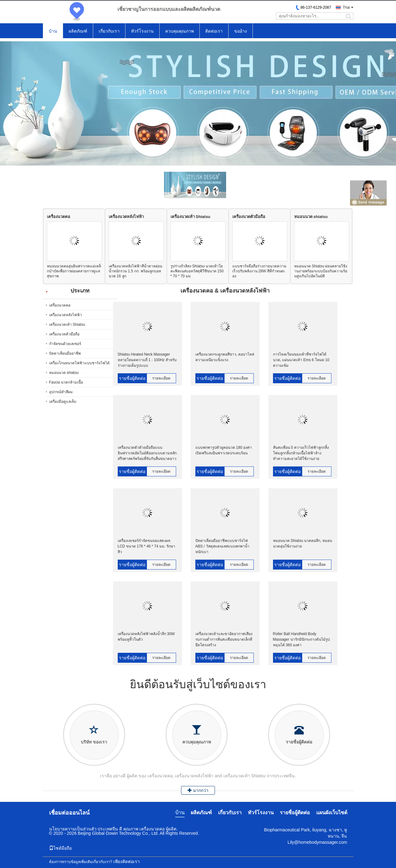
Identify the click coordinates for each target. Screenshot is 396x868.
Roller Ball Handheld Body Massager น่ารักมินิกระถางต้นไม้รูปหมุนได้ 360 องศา (301, 639)
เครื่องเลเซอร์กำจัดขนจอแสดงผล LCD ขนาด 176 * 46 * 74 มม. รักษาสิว (146, 546)
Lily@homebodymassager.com (317, 842)
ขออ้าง (241, 31)
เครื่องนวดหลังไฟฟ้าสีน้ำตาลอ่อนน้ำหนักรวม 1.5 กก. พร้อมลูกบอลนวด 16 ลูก (135, 271)
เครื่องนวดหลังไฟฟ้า (126, 217)
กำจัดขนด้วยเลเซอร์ (65, 344)
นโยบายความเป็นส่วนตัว (73, 829)
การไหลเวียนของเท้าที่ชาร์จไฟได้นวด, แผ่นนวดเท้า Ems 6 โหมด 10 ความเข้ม (301, 360)
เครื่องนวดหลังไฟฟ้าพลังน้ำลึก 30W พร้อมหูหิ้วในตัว (146, 637)
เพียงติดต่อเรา (127, 861)
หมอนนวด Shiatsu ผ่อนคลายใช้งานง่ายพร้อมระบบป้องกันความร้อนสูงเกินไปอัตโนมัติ (321, 271)
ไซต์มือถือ (60, 848)
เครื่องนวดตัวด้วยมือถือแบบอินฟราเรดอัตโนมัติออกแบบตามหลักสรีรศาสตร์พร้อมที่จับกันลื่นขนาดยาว (147, 453)
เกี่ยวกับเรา (109, 31)
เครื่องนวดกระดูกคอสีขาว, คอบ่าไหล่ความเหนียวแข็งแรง (225, 357)
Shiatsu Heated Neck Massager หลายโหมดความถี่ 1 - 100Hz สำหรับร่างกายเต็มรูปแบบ (147, 360)
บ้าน (53, 31)
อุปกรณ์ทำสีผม (61, 392)
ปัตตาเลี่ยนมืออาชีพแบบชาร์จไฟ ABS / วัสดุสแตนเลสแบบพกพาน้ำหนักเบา (222, 546)
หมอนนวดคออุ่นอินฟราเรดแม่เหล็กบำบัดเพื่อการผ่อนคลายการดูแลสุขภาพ (74, 271)
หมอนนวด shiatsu (311, 217)
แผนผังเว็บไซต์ (332, 813)
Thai (346, 7)
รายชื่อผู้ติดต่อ (132, 378)
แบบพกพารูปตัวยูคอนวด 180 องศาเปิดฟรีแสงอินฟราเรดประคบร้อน (224, 450)
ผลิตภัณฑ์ (78, 31)
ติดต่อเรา (214, 31)
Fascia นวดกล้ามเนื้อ (66, 382)
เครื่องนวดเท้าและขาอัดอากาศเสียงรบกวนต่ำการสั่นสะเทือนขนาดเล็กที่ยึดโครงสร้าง (224, 639)
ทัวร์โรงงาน (142, 31)
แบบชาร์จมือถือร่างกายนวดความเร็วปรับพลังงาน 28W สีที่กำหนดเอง (259, 271)
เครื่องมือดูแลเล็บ (63, 402)
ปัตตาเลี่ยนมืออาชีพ (65, 353)
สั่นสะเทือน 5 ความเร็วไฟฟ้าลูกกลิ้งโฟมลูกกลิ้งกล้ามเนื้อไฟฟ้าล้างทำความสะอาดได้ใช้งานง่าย (301, 453)
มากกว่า (198, 790)
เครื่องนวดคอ (59, 217)
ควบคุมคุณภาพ (180, 31)
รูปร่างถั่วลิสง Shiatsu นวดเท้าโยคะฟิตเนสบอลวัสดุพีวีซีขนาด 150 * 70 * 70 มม (197, 271)
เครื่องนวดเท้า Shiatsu (191, 217)
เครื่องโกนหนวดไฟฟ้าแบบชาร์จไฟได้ (79, 363)
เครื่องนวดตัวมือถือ (249, 217)
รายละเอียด (161, 378)
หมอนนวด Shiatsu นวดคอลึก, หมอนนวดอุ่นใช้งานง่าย (303, 543)
